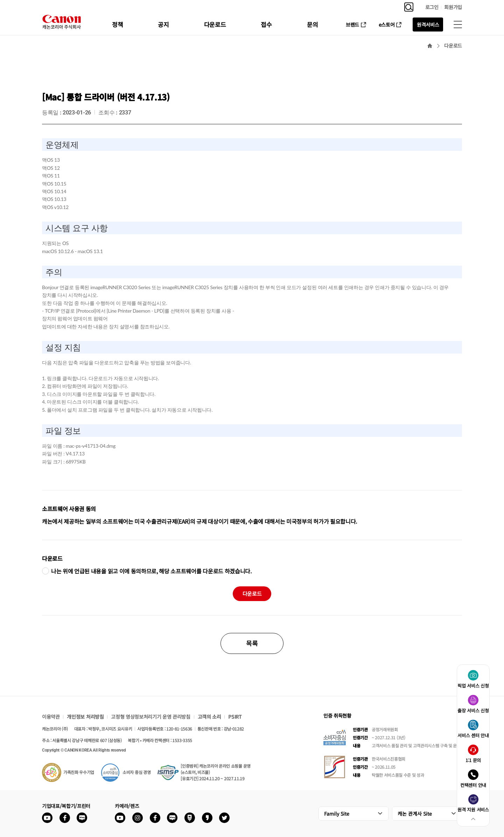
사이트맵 (458, 25)
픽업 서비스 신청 (473, 686)
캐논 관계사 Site (415, 814)
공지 (163, 24)
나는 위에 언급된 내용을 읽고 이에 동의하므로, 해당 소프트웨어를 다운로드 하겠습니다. (151, 571)
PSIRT (235, 717)
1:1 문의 (473, 760)
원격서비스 (428, 25)
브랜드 (352, 25)
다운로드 (215, 24)
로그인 (432, 7)
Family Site (337, 814)
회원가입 (453, 7)
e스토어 (387, 25)
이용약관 (51, 717)
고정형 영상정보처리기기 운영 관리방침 (151, 717)
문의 (312, 24)
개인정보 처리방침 (85, 717)
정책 (117, 24)
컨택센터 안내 (473, 785)
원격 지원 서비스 (473, 810)
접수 (266, 24)
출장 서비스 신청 (473, 710)
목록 (252, 643)
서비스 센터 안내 (473, 735)
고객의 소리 (209, 717)
